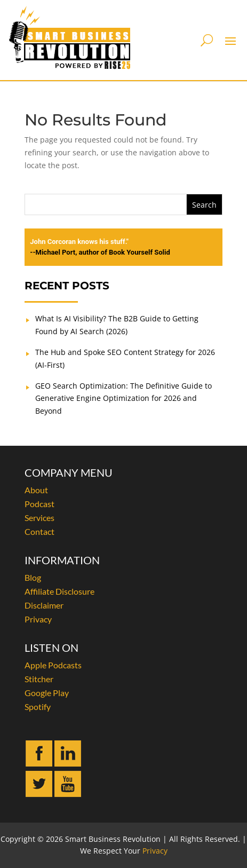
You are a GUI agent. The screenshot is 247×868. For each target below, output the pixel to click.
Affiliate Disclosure (59, 591)
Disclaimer (44, 605)
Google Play (47, 693)
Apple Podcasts (53, 665)
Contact (39, 531)
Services (39, 518)
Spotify (38, 707)
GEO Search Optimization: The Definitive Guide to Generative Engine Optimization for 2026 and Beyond (123, 399)
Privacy (38, 619)
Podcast (39, 504)
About (36, 490)
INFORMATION (62, 560)
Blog (33, 577)
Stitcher (39, 679)
